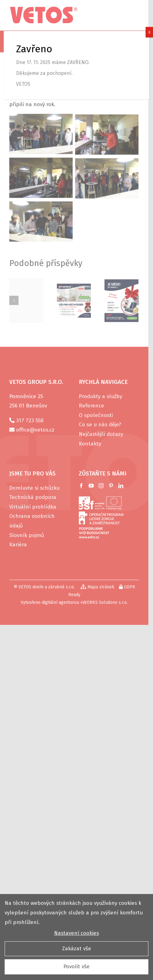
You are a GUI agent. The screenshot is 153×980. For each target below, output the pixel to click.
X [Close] (149, 32)
